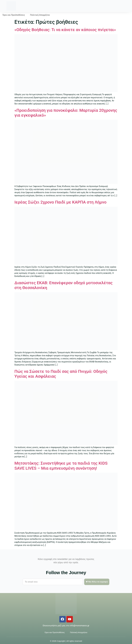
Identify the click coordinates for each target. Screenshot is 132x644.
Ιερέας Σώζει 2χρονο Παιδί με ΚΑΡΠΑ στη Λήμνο (60, 202)
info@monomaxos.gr (80, 626)
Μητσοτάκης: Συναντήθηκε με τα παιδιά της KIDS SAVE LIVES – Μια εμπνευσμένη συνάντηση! (61, 466)
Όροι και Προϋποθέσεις (14, 15)
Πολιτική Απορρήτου (40, 15)
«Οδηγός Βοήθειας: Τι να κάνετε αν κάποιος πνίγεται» (65, 30)
